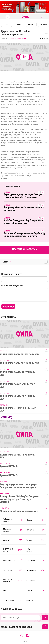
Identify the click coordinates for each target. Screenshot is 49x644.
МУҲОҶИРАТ (44, 25)
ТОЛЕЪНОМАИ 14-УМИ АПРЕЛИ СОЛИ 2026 (18, 374)
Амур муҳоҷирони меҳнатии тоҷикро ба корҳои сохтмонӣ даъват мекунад (18, 486)
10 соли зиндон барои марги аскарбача (19, 511)
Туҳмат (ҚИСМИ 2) (9, 475)
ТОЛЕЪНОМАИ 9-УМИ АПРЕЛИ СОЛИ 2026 (20, 354)
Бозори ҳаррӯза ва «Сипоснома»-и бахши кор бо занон (24, 209)
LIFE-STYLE (31, 25)
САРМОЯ (19, 25)
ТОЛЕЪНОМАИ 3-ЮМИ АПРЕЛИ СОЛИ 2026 (18, 386)
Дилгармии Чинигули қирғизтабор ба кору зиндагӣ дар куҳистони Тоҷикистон (24, 235)
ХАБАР (7, 25)
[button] (42, 17)
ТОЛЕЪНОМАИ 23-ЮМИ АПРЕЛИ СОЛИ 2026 (18, 409)
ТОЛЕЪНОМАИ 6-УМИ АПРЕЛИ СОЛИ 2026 (20, 363)
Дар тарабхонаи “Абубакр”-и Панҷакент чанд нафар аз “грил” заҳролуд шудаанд (20, 499)
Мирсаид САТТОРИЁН (18, 39)
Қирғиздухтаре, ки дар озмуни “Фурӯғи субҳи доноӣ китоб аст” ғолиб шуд (23, 196)
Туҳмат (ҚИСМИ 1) (9, 466)
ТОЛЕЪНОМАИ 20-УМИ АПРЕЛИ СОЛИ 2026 (18, 397)
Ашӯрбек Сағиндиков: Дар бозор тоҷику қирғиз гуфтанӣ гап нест (23, 222)
